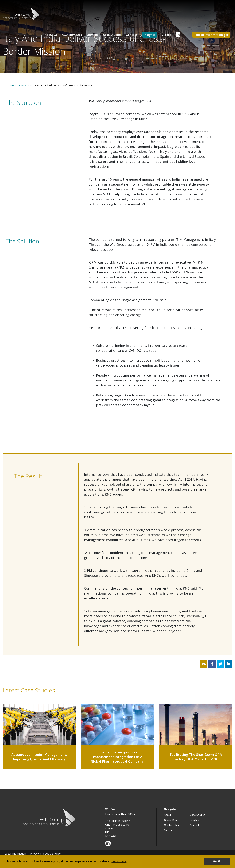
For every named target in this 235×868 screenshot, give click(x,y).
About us (51, 35)
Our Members (72, 35)
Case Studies (112, 35)
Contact (132, 35)
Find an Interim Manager (211, 35)
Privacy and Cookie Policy (45, 854)
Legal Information (15, 854)
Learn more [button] (119, 861)
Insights (150, 35)
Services (92, 35)
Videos (167, 35)
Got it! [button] (217, 861)
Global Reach (172, 820)
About (168, 815)
